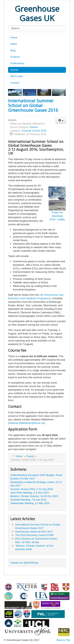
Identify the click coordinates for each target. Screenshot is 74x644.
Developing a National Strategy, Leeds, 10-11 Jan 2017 (36, 484)
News (14, 44)
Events (14, 70)
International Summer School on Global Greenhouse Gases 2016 (33, 105)
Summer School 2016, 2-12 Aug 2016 (32, 489)
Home (14, 37)
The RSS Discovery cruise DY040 (34, 535)
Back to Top (63, 640)
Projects (15, 57)
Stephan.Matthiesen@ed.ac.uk (26, 423)
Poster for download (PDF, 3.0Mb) (57, 216)
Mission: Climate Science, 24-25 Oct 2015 (34, 496)
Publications (17, 63)
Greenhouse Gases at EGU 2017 (34, 532)
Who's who (17, 76)
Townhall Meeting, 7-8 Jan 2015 (28, 500)
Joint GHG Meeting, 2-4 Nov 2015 (30, 493)
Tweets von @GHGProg (24, 563)
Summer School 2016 (34, 131)
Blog (13, 50)
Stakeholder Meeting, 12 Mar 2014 (30, 503)
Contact (15, 83)
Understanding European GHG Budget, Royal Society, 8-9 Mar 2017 (36, 477)
